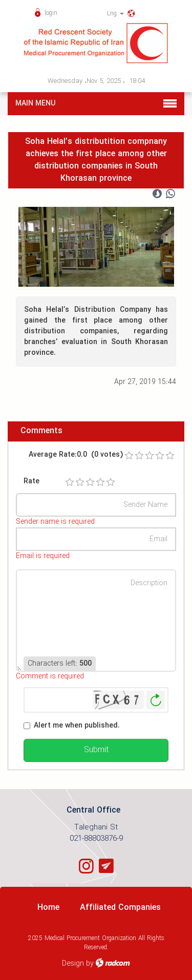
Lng (115, 14)
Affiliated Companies (120, 908)
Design (73, 964)
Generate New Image (156, 700)
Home (48, 908)
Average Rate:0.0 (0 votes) (76, 455)
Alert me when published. (77, 726)
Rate (31, 482)
